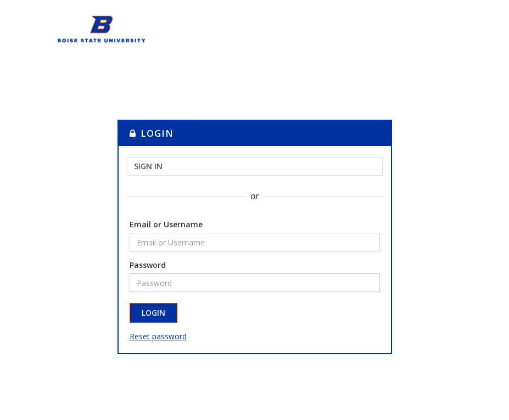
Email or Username (166, 224)
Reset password (158, 336)
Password (148, 265)
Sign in (148, 166)
